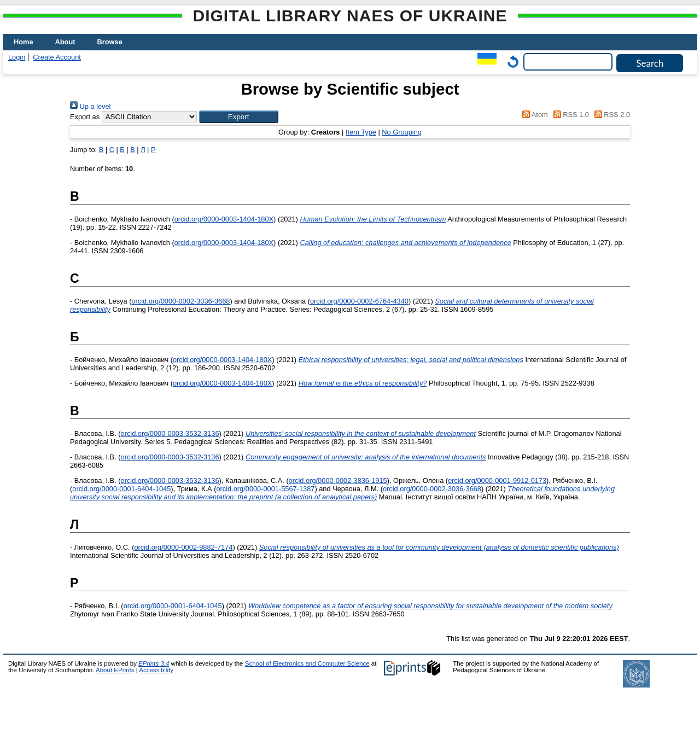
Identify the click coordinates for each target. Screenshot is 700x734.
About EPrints (115, 670)
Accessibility (156, 670)
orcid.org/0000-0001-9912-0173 (497, 480)
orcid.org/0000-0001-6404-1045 (121, 489)
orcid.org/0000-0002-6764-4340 (359, 301)
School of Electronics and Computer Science (307, 663)
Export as (85, 117)
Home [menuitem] (24, 42)
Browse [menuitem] (110, 42)
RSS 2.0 (610, 115)
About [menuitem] (65, 42)
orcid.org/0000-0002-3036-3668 (180, 301)
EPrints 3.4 (154, 663)
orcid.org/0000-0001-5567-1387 (265, 489)
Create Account (57, 57)
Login (17, 57)
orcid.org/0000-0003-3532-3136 (170, 433)
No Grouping (402, 132)
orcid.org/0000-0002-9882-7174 (183, 547)
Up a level (90, 106)
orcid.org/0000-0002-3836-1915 (338, 480)
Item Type (361, 132)
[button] (239, 117)
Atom (533, 115)
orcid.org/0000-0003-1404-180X (224, 219)
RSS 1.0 (569, 115)
